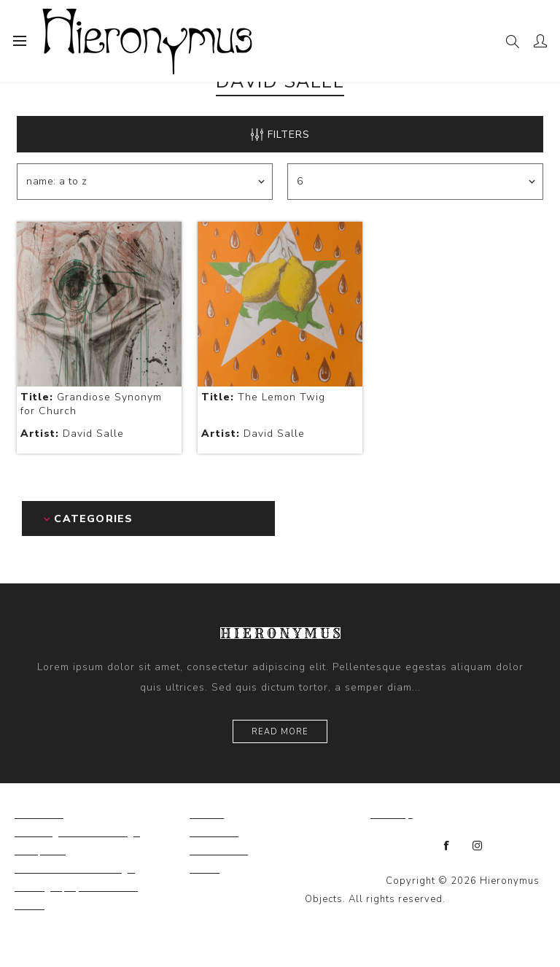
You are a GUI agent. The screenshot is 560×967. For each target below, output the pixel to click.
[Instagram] (478, 846)
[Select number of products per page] (415, 182)
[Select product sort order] (145, 182)
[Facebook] (447, 846)
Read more (280, 732)
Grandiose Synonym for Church (91, 404)
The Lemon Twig (263, 397)
